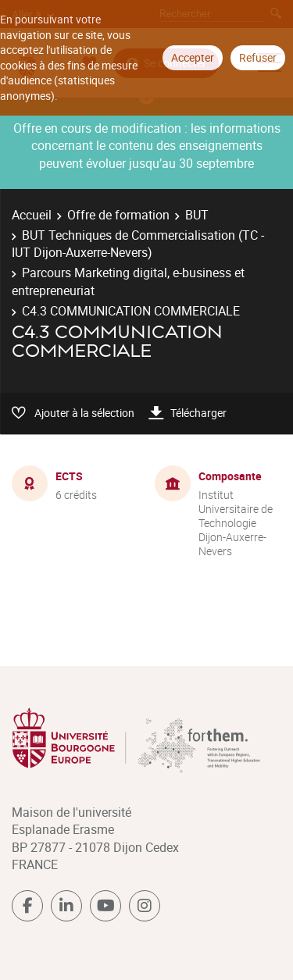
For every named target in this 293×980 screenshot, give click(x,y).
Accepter (193, 57)
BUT (197, 215)
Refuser (258, 57)
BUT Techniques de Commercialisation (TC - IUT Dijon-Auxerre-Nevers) (138, 244)
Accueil (32, 215)
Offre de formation (118, 215)
